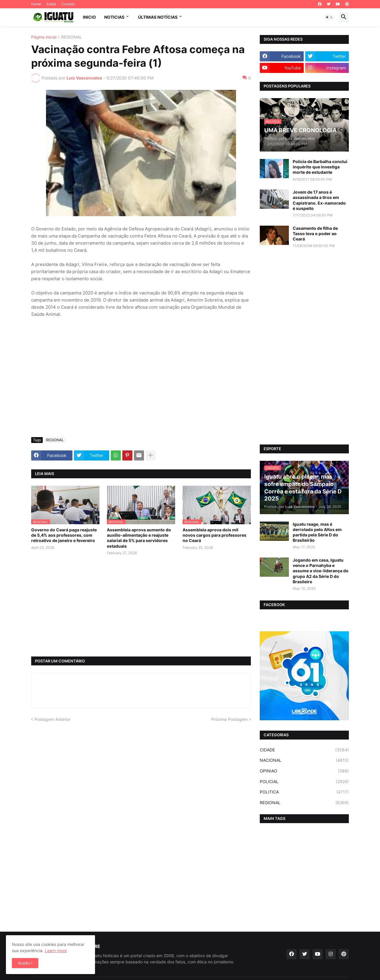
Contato (68, 4)
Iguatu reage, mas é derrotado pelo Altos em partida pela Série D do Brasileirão (317, 532)
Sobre (51, 4)
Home (36, 4)
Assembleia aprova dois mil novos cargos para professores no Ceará (214, 535)
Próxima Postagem (229, 719)
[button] (329, 17)
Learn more (56, 950)
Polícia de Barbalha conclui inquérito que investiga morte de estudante (320, 167)
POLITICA (304, 792)
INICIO (89, 17)
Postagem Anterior (52, 719)
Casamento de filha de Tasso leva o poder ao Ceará (315, 234)
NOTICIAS (114, 17)
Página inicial (44, 37)
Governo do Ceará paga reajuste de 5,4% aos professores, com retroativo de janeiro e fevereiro (64, 535)
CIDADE (304, 750)
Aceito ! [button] (25, 963)
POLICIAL (304, 782)
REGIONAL (72, 37)
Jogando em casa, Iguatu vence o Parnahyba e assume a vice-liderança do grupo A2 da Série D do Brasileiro (321, 571)
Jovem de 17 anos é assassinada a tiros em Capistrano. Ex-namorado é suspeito (319, 200)
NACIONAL (304, 760)
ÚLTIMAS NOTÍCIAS (158, 17)
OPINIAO (304, 771)
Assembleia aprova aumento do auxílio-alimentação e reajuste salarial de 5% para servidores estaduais (139, 538)
